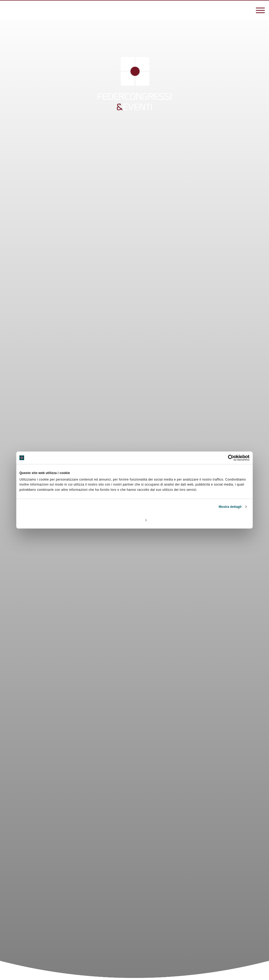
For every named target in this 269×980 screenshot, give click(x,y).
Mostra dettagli (230, 507)
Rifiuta (57, 520)
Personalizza (135, 520)
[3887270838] (8, 10)
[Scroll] (134, 938)
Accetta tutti (212, 520)
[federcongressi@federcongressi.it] (24, 10)
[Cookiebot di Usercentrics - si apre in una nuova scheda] (227, 458)
